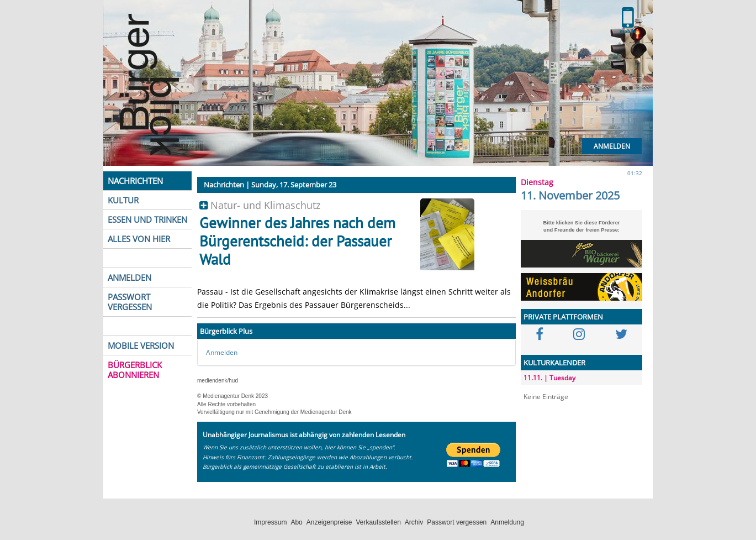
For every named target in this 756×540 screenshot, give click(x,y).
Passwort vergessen (457, 522)
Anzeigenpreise (329, 522)
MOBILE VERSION (141, 345)
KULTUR (123, 200)
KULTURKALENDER (554, 363)
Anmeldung (507, 522)
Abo (296, 522)
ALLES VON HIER (139, 239)
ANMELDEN (129, 277)
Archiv (414, 522)
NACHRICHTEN (135, 181)
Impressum (270, 522)
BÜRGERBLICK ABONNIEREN (135, 370)
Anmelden (612, 146)
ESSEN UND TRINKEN (147, 219)
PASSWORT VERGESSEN (130, 302)
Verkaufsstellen (378, 522)
